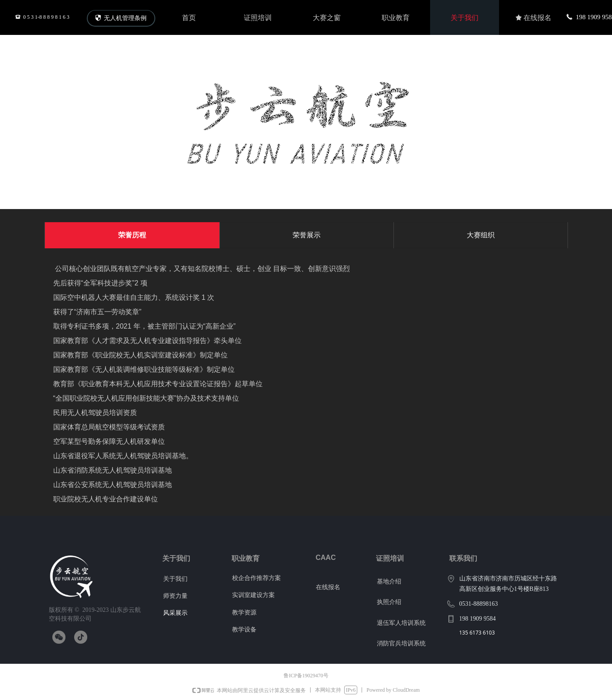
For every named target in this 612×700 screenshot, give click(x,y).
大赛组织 (481, 235)
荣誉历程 (132, 235)
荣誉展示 (307, 235)
